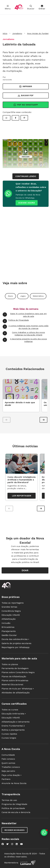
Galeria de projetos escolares (16, 643)
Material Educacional (12, 684)
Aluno (10, 296)
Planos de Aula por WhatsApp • (18, 689)
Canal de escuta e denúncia (16, 812)
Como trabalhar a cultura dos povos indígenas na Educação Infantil (24, 334)
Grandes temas (9, 607)
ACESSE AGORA (27, 203)
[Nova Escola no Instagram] (12, 844)
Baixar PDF (26, 95)
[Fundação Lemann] (28, 863)
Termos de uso (9, 800)
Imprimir (26, 86)
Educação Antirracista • (14, 714)
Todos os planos (10, 664)
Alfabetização (9, 619)
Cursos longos (9, 738)
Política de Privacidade (16, 321)
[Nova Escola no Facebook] (3, 844)
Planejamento (9, 631)
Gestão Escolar (9, 635)
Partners (6, 779)
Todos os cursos (10, 710)
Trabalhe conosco (11, 767)
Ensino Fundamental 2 (13, 726)
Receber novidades (15, 830)
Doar (25, 570)
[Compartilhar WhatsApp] (7, 118)
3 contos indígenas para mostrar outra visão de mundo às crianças (26, 327)
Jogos (23, 296)
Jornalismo (17, 33)
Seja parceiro (8, 771)
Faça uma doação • (11, 775)
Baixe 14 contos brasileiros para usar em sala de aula (25, 315)
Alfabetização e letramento (16, 722)
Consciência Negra (11, 611)
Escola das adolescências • (15, 639)
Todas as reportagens (13, 603)
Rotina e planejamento (13, 730)
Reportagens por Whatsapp (16, 647)
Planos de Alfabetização (14, 676)
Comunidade (8, 755)
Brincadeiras (8, 627)
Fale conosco (8, 759)
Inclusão (6, 623)
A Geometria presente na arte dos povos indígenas (25, 340)
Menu (8, 7)
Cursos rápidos (9, 734)
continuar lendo (26, 176)
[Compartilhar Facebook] (15, 118)
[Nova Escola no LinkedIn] (17, 844)
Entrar (42, 7)
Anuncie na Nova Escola (14, 783)
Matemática (38, 296)
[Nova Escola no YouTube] (21, 844)
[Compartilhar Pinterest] (24, 118)
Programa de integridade (14, 804)
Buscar (31, 7)
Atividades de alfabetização (16, 693)
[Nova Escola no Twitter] (7, 844)
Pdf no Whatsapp (26, 105)
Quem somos (8, 763)
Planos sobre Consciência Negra (18, 672)
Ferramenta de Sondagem (15, 668)
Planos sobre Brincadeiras (15, 680)
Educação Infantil (11, 615)
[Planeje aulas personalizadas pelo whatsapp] (44, 833)
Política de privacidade (13, 808)
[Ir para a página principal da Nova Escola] (19, 7)
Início (5, 33)
